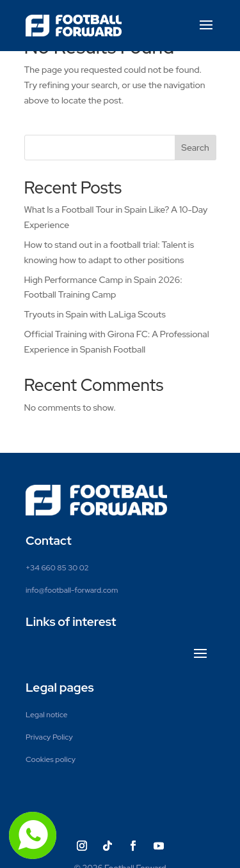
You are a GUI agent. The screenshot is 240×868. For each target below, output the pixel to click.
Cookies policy (51, 759)
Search (195, 148)
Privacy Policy (49, 737)
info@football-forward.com (72, 590)
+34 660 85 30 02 (57, 568)
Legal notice (47, 715)
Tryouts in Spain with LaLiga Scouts (95, 314)
